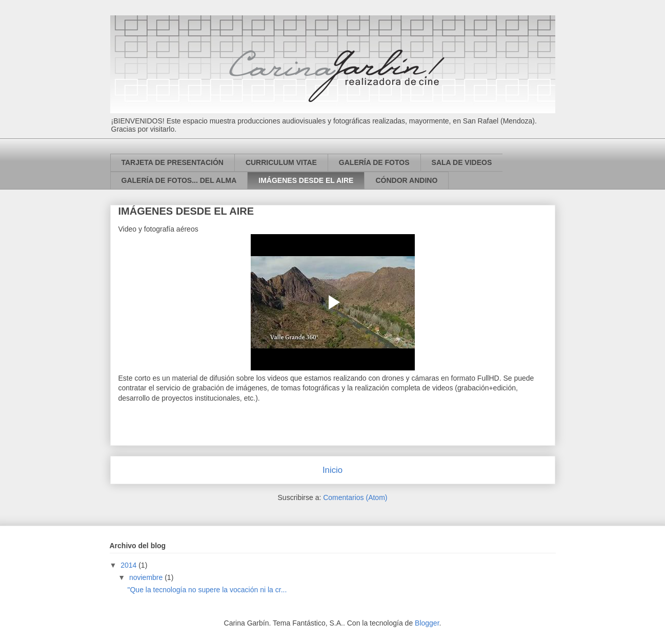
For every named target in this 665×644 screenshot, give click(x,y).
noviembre (147, 577)
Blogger (427, 623)
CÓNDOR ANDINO (406, 180)
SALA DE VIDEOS (462, 162)
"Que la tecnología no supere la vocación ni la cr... (207, 590)
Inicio (332, 470)
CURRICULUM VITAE (281, 162)
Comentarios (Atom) (355, 497)
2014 (129, 565)
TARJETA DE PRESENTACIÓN (173, 162)
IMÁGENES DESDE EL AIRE (306, 180)
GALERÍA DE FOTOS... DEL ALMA (179, 180)
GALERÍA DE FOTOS (374, 162)
